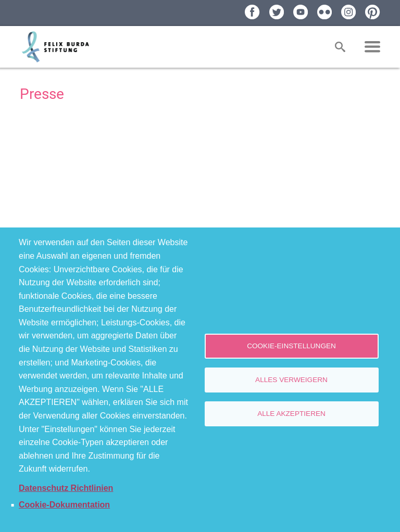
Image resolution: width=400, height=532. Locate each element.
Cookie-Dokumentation (64, 505)
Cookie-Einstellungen (291, 346)
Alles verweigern (291, 380)
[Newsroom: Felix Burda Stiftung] (200, 167)
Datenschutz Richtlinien (66, 488)
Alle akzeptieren (291, 414)
